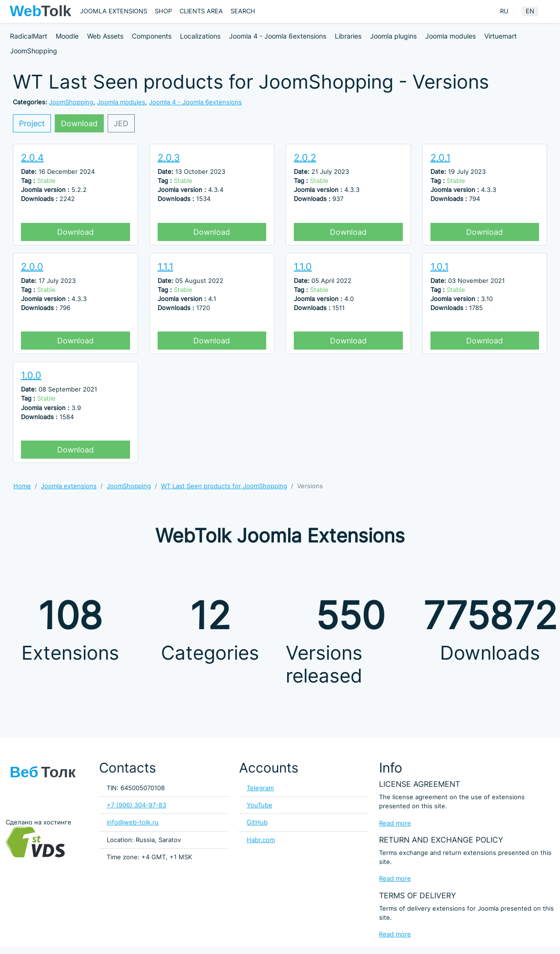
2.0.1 (440, 158)
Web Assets (105, 36)
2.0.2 (305, 158)
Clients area (201, 11)
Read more (395, 823)
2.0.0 (32, 267)
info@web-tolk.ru (133, 822)
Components (152, 36)
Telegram (260, 788)
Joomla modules (450, 36)
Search (243, 11)
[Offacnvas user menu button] (548, 11)
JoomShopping (34, 51)
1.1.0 (303, 267)
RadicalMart (29, 36)
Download (79, 123)
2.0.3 (169, 158)
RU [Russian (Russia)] (504, 11)
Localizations (200, 36)
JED (121, 123)
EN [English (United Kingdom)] (530, 11)
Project (32, 123)
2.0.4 (32, 158)
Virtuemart (500, 36)
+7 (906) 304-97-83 (136, 805)
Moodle (67, 36)
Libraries (348, 36)
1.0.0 (31, 375)
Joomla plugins (393, 36)
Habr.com (261, 840)
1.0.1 (440, 267)
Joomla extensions (114, 11)
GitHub (257, 822)
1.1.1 (165, 267)
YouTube (260, 805)
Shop (163, 11)
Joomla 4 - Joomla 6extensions (278, 36)
